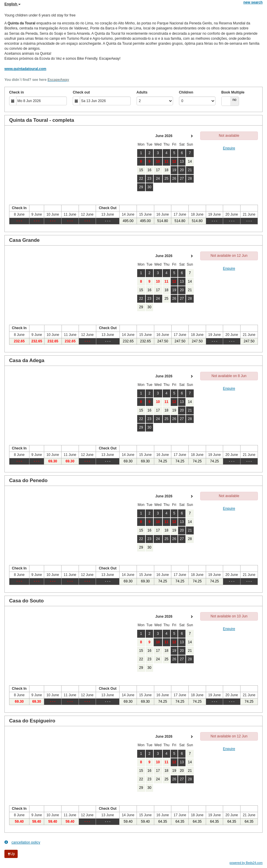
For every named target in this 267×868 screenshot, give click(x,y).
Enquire (229, 148)
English (13, 4)
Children (186, 92)
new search (253, 2)
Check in (16, 92)
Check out (81, 92)
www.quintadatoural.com (25, 69)
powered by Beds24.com (246, 863)
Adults (142, 92)
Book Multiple (233, 92)
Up (11, 854)
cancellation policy (22, 842)
